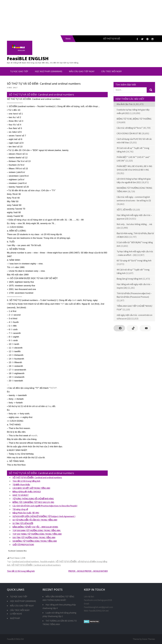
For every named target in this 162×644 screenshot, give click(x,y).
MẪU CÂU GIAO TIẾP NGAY (82, 71)
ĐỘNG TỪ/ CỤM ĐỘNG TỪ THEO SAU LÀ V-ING (33, 502)
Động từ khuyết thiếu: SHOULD (27, 492)
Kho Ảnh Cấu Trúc (125, 104)
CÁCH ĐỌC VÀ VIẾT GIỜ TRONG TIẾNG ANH (31, 488)
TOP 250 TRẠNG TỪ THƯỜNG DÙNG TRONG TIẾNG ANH (37, 534)
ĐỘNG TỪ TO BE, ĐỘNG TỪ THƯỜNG (134, 119)
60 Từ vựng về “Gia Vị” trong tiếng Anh (134, 261)
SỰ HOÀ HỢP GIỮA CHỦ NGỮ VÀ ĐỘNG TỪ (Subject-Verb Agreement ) (44, 516)
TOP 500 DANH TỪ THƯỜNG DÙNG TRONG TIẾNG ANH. (37, 530)
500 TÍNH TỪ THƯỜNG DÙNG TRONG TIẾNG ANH (34, 538)
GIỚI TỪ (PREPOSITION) (23, 545)
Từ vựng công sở (20, 509)
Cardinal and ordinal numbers (26, 562)
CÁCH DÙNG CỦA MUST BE (129, 133)
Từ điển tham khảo (21, 485)
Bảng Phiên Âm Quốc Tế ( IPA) (26, 513)
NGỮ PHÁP (15, 618)
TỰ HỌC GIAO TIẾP (19, 71)
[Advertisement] (76, 18)
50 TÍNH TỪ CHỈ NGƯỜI (23, 523)
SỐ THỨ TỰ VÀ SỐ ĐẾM (66, 562)
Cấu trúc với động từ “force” (130, 128)
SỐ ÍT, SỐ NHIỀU (124, 210)
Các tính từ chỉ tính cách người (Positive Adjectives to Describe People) (45, 506)
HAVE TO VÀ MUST (21, 495)
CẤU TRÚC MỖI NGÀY (112, 71)
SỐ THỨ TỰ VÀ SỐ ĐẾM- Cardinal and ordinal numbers (37, 478)
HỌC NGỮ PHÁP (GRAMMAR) (49, 71)
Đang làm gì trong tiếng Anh (129, 279)
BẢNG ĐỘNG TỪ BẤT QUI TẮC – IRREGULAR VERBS (35, 527)
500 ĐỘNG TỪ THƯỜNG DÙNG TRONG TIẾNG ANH (35, 541)
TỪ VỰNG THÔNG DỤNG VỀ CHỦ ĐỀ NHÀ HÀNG (33, 499)
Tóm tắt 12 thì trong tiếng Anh (26, 481)
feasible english (47, 562)
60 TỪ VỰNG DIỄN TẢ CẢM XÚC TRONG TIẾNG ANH (35, 520)
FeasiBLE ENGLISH (28, 58)
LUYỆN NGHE (16, 614)
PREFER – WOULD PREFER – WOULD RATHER (88, 571)
